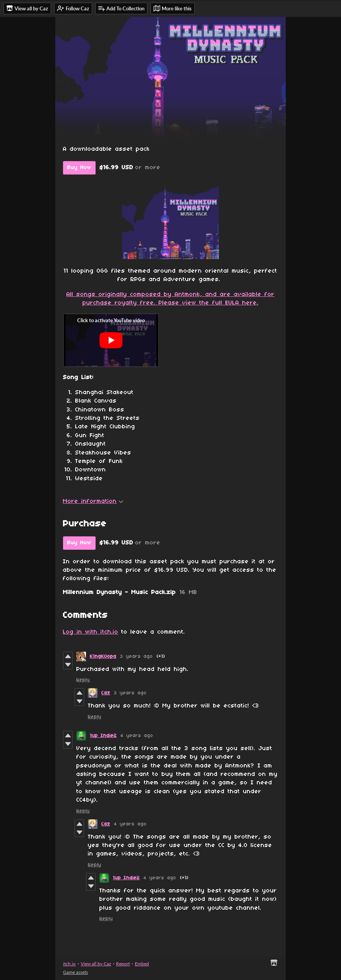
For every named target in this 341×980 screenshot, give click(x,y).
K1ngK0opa (103, 656)
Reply (83, 680)
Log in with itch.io (91, 632)
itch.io (69, 964)
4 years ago (137, 736)
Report (123, 964)
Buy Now (79, 168)
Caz (106, 693)
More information (93, 501)
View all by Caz (96, 964)
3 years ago (137, 656)
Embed (142, 964)
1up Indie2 (103, 736)
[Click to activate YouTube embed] (111, 340)
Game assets (75, 972)
